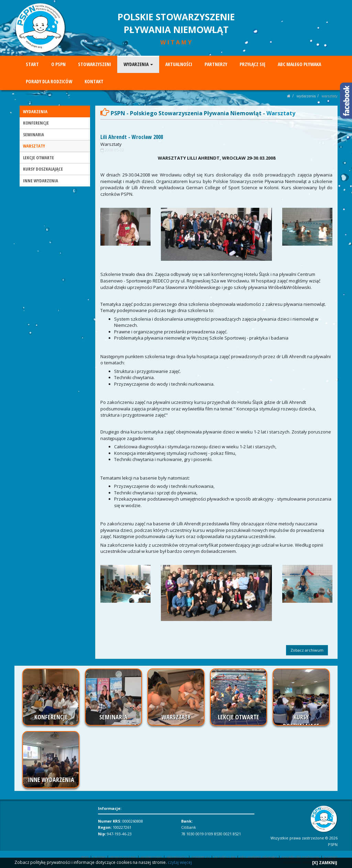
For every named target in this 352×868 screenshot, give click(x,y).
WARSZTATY (330, 96)
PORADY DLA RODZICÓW (49, 81)
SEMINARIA (34, 135)
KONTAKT (94, 81)
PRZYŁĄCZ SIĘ (252, 64)
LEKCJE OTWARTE (38, 158)
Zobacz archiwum (307, 650)
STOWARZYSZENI (95, 64)
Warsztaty (111, 144)
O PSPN (58, 64)
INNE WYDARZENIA (41, 181)
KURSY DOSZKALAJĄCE (43, 169)
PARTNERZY (216, 64)
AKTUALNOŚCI (178, 64)
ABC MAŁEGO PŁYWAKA (299, 64)
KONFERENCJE (36, 123)
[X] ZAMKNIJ (325, 863)
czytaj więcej (180, 862)
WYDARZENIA (138, 64)
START (32, 64)
